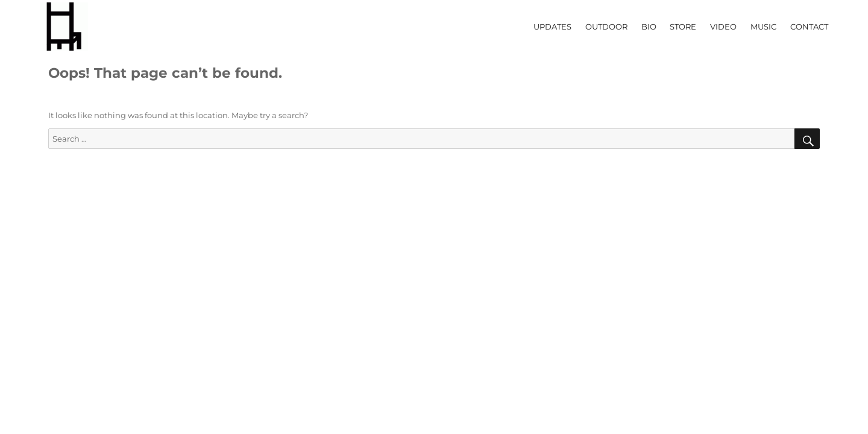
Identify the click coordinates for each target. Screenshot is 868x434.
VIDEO (723, 27)
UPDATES (552, 27)
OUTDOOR (606, 27)
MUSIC (763, 27)
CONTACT (809, 27)
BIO (649, 27)
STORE (683, 27)
